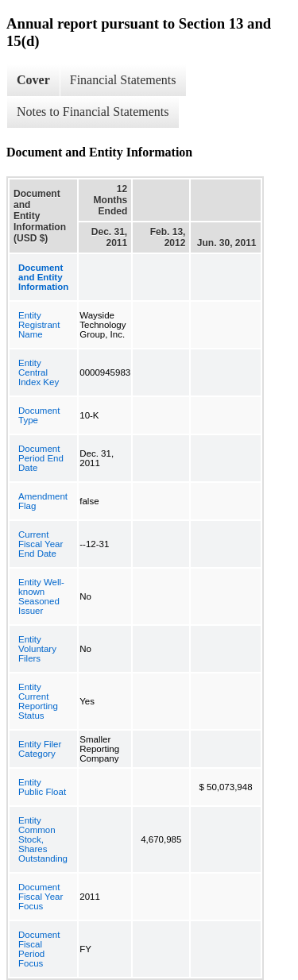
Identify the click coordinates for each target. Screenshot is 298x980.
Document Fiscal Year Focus (41, 897)
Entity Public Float (42, 787)
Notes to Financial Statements (93, 112)
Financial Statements (123, 80)
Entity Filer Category (40, 749)
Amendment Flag (43, 501)
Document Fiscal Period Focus (39, 949)
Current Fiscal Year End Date (41, 544)
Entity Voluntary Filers (37, 649)
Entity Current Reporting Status (38, 701)
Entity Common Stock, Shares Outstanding (43, 839)
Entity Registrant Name (39, 325)
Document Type (39, 415)
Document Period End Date (41, 458)
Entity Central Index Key (39, 372)
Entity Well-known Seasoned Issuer (41, 596)
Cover (33, 80)
